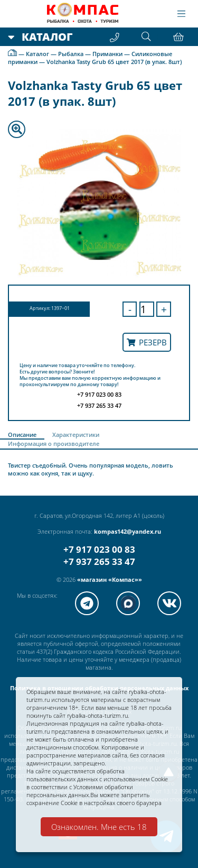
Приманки (107, 54)
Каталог (37, 54)
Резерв (147, 342)
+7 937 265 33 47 (99, 561)
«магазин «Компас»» (110, 579)
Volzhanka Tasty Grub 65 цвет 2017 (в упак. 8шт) (114, 62)
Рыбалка (71, 54)
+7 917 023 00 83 (99, 549)
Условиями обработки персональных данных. (80, 791)
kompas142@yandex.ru (128, 531)
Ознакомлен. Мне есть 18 (99, 827)
